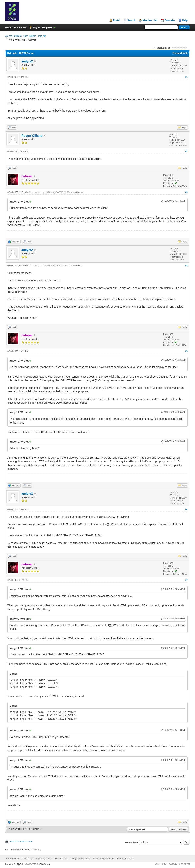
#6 (186, 510)
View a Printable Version (21, 841)
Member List (150, 20)
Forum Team (12, 859)
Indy (40, 36)
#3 (186, 192)
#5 (186, 351)
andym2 (27, 61)
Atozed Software (44, 859)
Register (47, 27)
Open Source (29, 36)
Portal (117, 20)
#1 (186, 77)
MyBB (20, 864)
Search (131, 20)
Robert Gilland (32, 136)
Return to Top (62, 859)
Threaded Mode (180, 53)
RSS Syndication (125, 859)
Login (36, 27)
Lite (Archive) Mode (81, 859)
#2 (186, 151)
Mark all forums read (103, 859)
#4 (186, 266)
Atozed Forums (13, 36)
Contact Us (27, 859)
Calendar (170, 20)
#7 (186, 580)
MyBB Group (43, 864)
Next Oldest (16, 829)
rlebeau (78, 192)
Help (185, 20)
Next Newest (32, 829)
